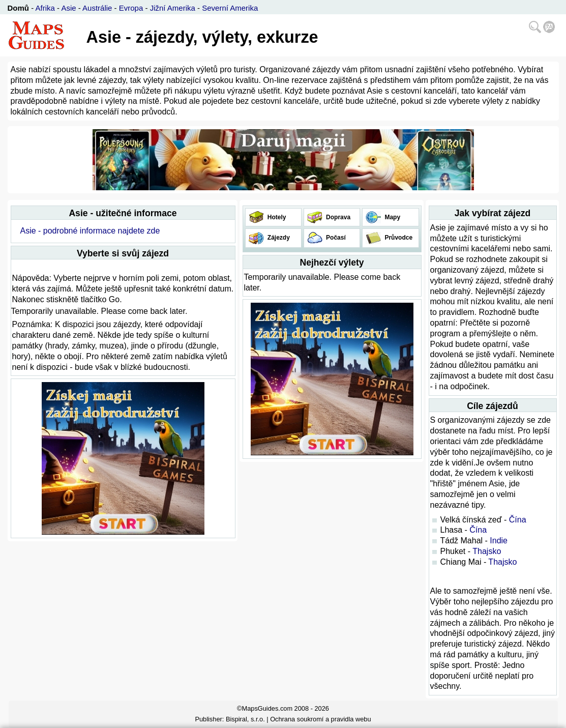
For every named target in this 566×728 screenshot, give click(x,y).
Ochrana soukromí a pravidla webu (320, 719)
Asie (68, 8)
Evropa (131, 8)
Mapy (392, 217)
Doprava (337, 217)
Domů (19, 8)
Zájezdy (278, 238)
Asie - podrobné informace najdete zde (90, 231)
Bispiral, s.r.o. (245, 719)
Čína (518, 520)
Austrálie (97, 8)
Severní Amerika (230, 8)
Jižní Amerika (173, 8)
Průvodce (398, 238)
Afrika (45, 8)
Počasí (335, 238)
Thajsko (487, 551)
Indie (499, 541)
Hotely (276, 217)
